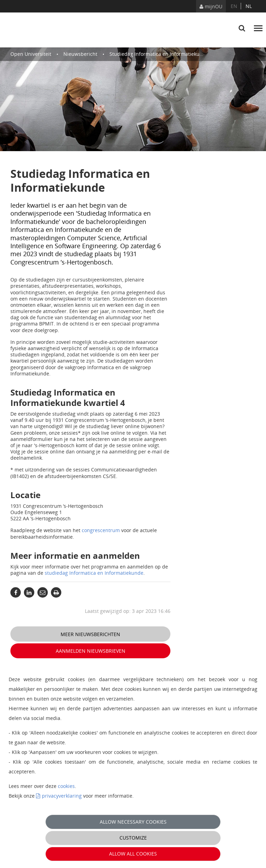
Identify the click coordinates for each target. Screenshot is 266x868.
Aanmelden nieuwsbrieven (91, 651)
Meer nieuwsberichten (90, 634)
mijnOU (211, 6)
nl (249, 6)
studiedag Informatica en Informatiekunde (94, 573)
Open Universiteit (31, 54)
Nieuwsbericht (80, 54)
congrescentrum (101, 530)
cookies (66, 786)
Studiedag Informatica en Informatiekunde (159, 54)
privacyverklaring (62, 796)
